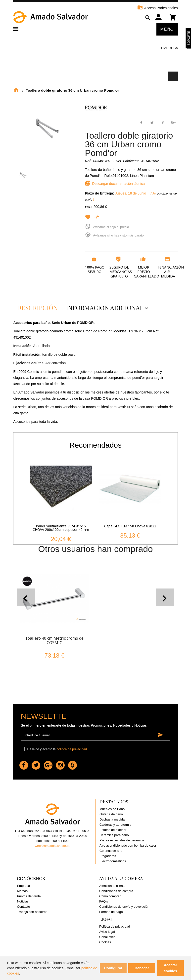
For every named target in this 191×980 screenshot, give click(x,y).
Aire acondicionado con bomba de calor (128, 845)
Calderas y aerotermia (115, 825)
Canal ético (107, 937)
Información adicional (108, 307)
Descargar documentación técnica (115, 184)
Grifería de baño (111, 814)
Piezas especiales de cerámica (122, 840)
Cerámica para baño (114, 835)
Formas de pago (111, 912)
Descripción (37, 307)
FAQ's (104, 901)
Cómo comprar (110, 896)
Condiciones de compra (116, 891)
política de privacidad (72, 749)
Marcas (22, 891)
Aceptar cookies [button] (171, 968)
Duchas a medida (112, 819)
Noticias (23, 901)
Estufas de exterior (113, 830)
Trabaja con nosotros (32, 912)
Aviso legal (107, 932)
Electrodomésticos (113, 861)
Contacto (23, 907)
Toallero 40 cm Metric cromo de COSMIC (54, 640)
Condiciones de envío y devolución (124, 907)
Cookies (105, 942)
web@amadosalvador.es (53, 846)
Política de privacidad (115, 926)
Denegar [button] (142, 968)
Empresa (169, 48)
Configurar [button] (113, 968)
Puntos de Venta (29, 896)
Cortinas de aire (111, 851)
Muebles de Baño (112, 809)
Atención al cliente (112, 886)
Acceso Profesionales (157, 8)
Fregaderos (108, 856)
